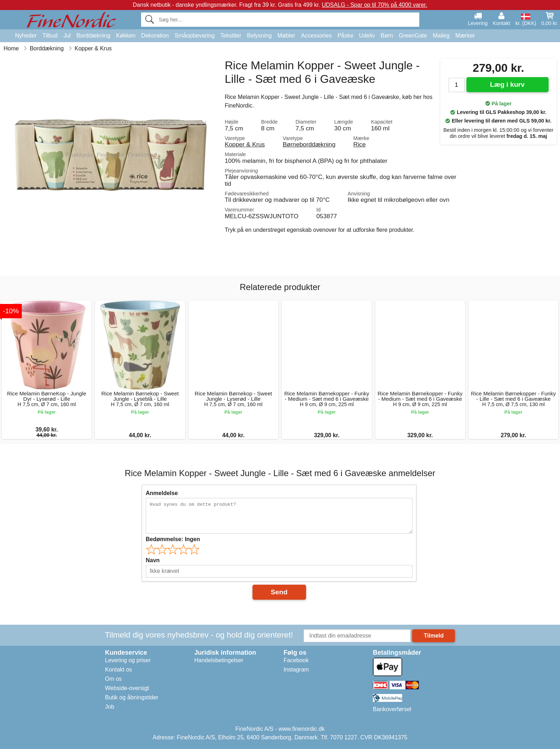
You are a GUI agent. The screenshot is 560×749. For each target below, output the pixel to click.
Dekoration (155, 36)
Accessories (316, 36)
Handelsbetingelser (219, 660)
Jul (67, 36)
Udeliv (367, 36)
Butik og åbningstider (132, 697)
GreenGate (413, 36)
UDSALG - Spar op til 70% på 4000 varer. (374, 5)
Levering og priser (128, 660)
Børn (387, 36)
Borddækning (93, 36)
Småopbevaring (195, 36)
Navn (153, 560)
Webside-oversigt (127, 688)
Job (110, 707)
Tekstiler (231, 36)
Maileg (441, 36)
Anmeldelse (162, 493)
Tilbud (50, 36)
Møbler (286, 36)
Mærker (465, 36)
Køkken (126, 36)
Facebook (296, 660)
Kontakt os (119, 670)
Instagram (296, 670)
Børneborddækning (309, 144)
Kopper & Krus (245, 144)
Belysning (259, 36)
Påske (345, 36)
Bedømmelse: (173, 539)
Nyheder (26, 36)
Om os (113, 679)
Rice (359, 144)
